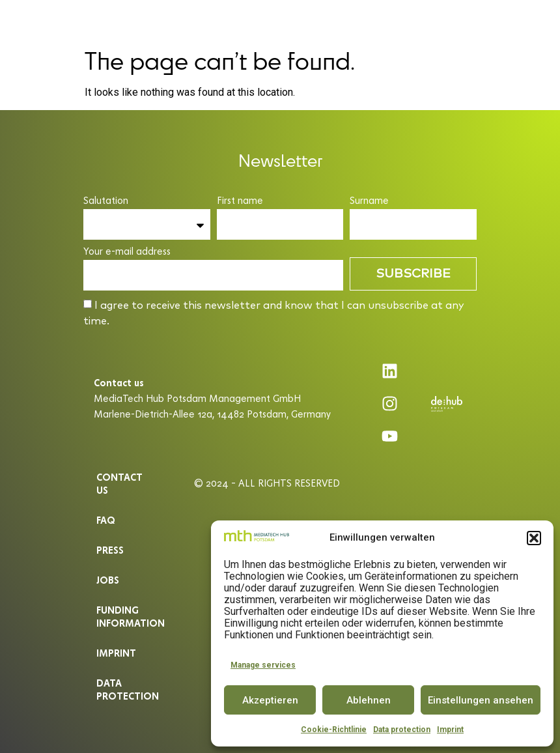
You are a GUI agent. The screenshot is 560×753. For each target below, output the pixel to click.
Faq (106, 520)
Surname (369, 201)
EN (534, 21)
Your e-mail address (127, 252)
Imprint (450, 730)
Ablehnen (369, 700)
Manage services (263, 665)
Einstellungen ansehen (481, 700)
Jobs (108, 580)
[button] (534, 538)
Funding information (129, 617)
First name (240, 201)
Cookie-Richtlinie (334, 730)
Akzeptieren (270, 700)
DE (510, 21)
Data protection (402, 730)
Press (110, 550)
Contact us (119, 484)
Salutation (106, 201)
